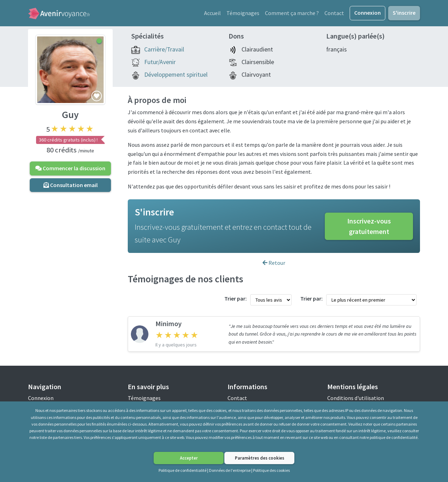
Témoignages (243, 13)
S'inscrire (404, 13)
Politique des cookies (271, 470)
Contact (334, 13)
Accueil (212, 13)
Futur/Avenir (160, 62)
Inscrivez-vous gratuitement (369, 226)
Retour (274, 263)
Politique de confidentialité (183, 470)
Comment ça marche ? (292, 13)
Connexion (367, 13)
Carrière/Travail (164, 50)
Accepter (189, 458)
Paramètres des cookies (260, 458)
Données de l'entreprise (230, 470)
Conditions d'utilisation (356, 398)
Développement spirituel (176, 75)
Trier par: (236, 299)
